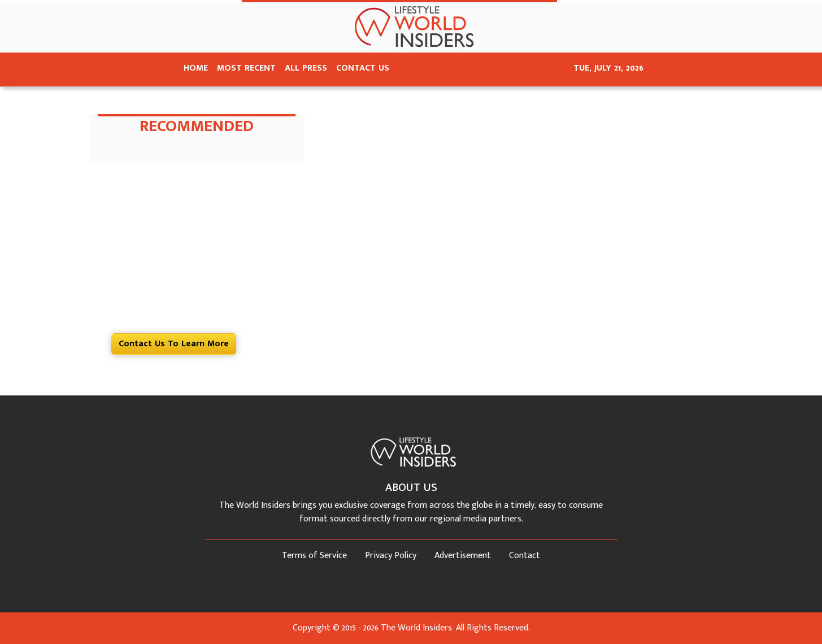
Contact (525, 556)
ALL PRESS (306, 68)
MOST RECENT (246, 68)
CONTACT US (363, 68)
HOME (196, 68)
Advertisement (463, 556)
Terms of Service (314, 556)
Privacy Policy (391, 556)
